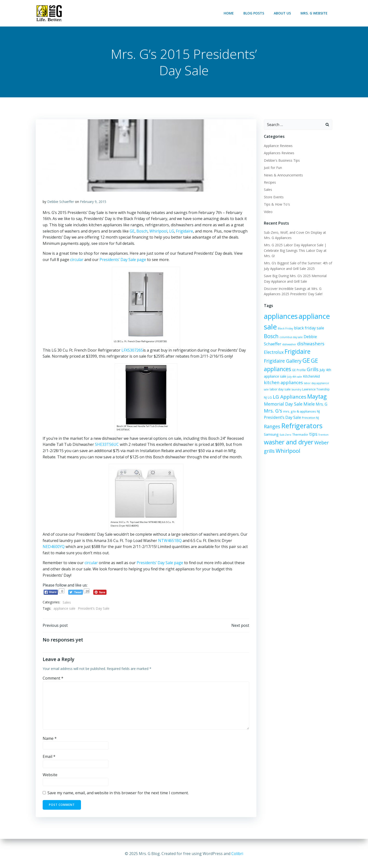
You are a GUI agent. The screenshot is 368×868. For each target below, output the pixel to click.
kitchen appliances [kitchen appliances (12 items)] (307, 375)
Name (50, 739)
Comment (53, 679)
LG (172, 231)
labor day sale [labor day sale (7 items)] (306, 382)
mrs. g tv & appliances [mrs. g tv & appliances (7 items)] (280, 412)
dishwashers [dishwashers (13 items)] (311, 344)
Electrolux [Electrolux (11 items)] (274, 352)
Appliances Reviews (279, 153)
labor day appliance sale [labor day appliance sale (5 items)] (279, 382)
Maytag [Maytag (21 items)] (300, 397)
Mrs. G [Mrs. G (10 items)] (300, 405)
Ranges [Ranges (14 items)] (298, 418)
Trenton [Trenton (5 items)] (302, 438)
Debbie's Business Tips (282, 160)
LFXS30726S (132, 350)
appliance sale (65, 609)
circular (77, 260)
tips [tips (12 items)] (292, 437)
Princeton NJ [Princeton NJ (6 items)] (281, 419)
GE (132, 231)
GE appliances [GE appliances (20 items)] (306, 361)
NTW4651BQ (170, 541)
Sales (67, 603)
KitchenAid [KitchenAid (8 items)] (278, 376)
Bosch (142, 231)
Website (50, 775)
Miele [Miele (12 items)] (288, 405)
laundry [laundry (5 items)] (322, 382)
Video (268, 212)
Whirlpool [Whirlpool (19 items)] (276, 454)
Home (229, 13)
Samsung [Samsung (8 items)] (313, 428)
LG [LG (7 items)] (298, 390)
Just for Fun (273, 168)
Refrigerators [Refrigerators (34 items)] (284, 427)
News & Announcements (283, 175)
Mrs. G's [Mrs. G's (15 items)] (316, 405)
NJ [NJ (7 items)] (299, 412)
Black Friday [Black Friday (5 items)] (285, 329)
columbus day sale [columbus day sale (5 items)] (291, 337)
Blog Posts (254, 13)
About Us (283, 13)
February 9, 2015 (93, 202)
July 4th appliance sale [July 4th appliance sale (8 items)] (304, 369)
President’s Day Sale (94, 609)
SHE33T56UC (107, 445)
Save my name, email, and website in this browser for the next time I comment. (118, 794)
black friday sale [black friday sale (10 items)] (309, 328)
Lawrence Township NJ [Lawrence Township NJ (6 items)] (279, 390)
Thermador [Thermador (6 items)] (279, 438)
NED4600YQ (54, 547)
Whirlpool (159, 231)
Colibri (237, 854)
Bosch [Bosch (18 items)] (271, 336)
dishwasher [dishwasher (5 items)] (289, 345)
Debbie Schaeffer (61, 202)
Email (49, 757)
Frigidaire (185, 231)
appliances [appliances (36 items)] (281, 316)
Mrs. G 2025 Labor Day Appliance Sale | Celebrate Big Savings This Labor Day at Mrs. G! (295, 251)
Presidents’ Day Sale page (123, 260)
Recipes (270, 183)
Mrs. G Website (314, 13)
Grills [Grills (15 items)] (280, 369)
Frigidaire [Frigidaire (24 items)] (297, 351)
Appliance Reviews (278, 146)
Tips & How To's (277, 204)
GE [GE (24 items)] (284, 360)
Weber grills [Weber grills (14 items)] (305, 446)
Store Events (274, 197)
